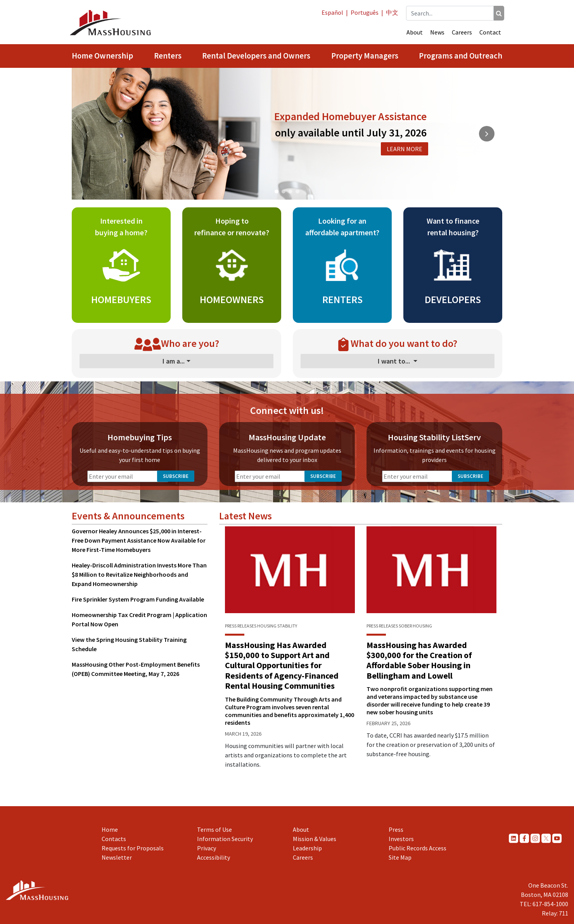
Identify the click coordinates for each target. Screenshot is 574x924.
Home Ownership (102, 56)
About (415, 32)
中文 (392, 12)
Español (332, 12)
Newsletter (117, 857)
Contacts (114, 839)
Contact (490, 32)
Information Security (225, 839)
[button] (277, 191)
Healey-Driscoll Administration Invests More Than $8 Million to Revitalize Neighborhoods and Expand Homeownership (139, 574)
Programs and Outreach (461, 56)
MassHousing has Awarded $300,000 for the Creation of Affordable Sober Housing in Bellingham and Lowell (419, 660)
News (437, 32)
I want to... (395, 361)
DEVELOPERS (453, 299)
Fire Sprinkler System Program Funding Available (138, 599)
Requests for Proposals (133, 848)
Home (110, 829)
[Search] (499, 13)
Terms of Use (214, 829)
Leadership (307, 848)
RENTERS (342, 299)
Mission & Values (315, 839)
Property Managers (365, 56)
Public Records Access (418, 848)
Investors (401, 839)
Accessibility (214, 857)
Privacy (207, 848)
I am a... (174, 361)
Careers (462, 32)
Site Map (400, 857)
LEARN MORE (405, 149)
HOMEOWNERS (232, 299)
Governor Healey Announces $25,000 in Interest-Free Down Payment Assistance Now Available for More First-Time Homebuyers (139, 540)
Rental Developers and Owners (256, 56)
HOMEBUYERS (121, 299)
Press (396, 829)
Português (365, 12)
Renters (168, 56)
